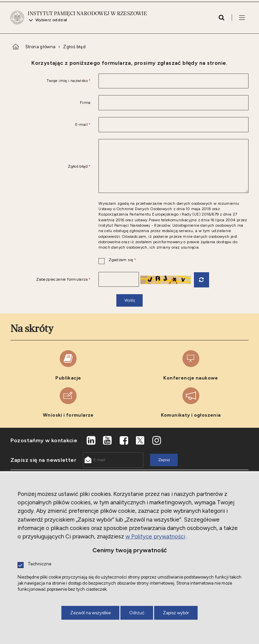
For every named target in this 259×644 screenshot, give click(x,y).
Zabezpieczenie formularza (51, 280)
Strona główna (40, 47)
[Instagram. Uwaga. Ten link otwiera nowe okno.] (157, 441)
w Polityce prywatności (155, 536)
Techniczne (39, 564)
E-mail (51, 125)
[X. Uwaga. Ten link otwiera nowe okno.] (140, 441)
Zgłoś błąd (74, 47)
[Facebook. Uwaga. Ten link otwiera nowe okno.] (124, 441)
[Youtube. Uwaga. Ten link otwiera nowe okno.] (108, 441)
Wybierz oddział (51, 20)
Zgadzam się (117, 260)
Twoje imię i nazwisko (51, 81)
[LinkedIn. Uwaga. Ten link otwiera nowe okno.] (91, 441)
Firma (85, 103)
